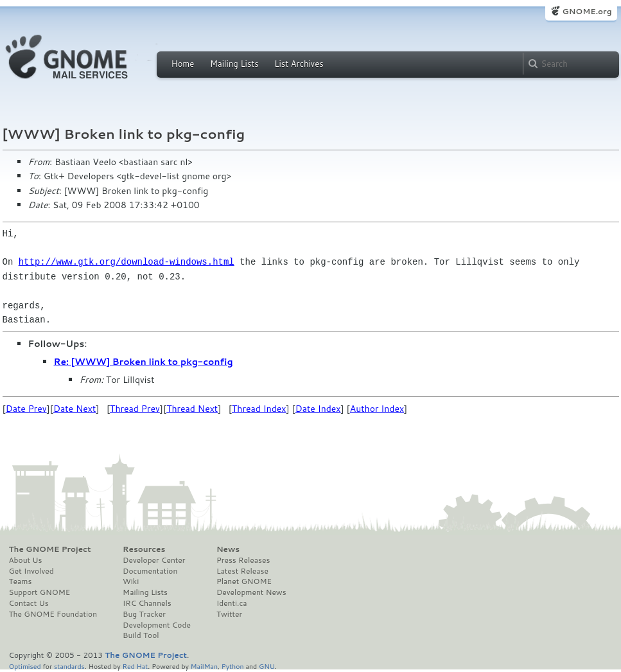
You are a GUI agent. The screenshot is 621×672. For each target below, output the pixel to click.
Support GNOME (40, 592)
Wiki (131, 581)
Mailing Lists (234, 64)
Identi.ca (232, 603)
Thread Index (259, 409)
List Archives (299, 64)
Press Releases (243, 560)
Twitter (229, 614)
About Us (26, 560)
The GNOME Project (50, 549)
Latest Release (242, 571)
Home (183, 64)
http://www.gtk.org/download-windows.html (127, 262)
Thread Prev (135, 409)
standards (69, 666)
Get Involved (31, 571)
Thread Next (192, 409)
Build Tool (141, 635)
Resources (144, 549)
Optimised (25, 666)
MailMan (204, 666)
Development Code (157, 625)
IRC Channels (147, 603)
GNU (267, 666)
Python (233, 666)
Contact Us (29, 603)
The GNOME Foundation (53, 614)
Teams (21, 581)
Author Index (377, 409)
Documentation (150, 571)
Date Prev (26, 409)
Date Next (74, 409)
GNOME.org (587, 11)
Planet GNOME (244, 581)
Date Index (318, 409)
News (228, 549)
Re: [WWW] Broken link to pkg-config (144, 362)
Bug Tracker (144, 614)
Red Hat (135, 666)
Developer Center (154, 560)
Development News (251, 592)
